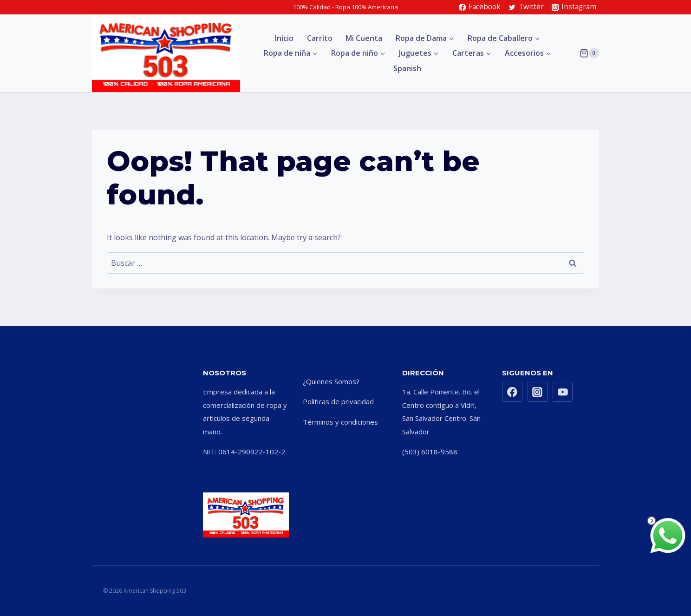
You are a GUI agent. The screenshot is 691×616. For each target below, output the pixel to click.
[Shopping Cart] (589, 53)
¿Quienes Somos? (331, 381)
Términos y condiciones (340, 422)
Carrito (320, 38)
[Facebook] (512, 392)
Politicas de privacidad (338, 401)
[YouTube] (563, 392)
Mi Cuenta (364, 38)
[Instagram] (538, 392)
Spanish (407, 68)
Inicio (284, 38)
